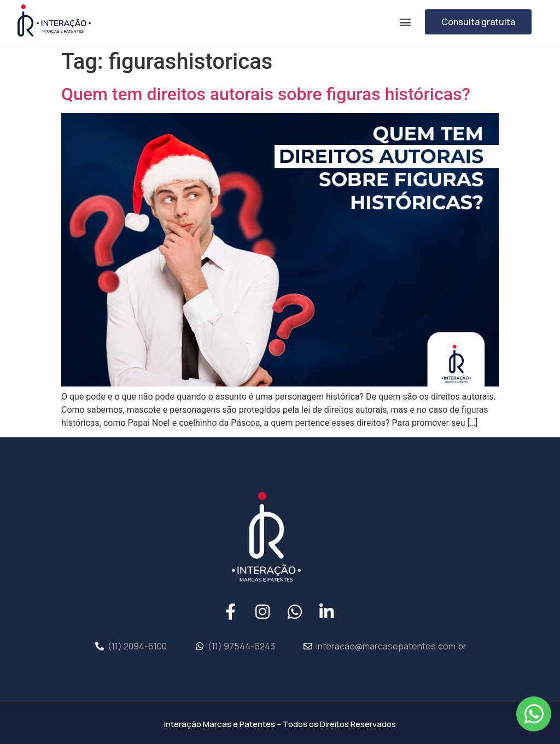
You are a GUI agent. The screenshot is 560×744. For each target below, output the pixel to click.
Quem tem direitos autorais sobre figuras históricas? (266, 94)
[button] (405, 22)
